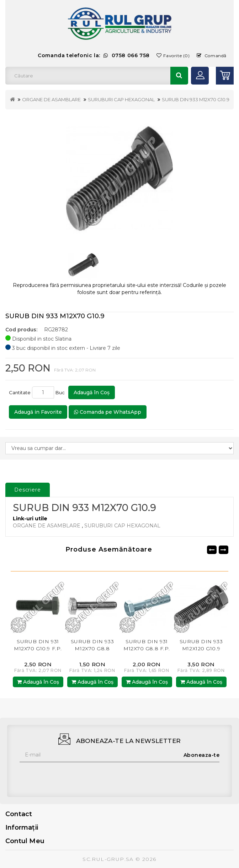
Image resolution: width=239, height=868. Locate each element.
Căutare (179, 76)
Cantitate (20, 392)
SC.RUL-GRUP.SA (108, 859)
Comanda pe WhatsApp (108, 412)
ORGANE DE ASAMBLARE (51, 99)
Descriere (28, 490)
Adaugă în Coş (92, 392)
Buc (61, 392)
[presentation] (74, 776)
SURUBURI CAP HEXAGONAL (121, 99)
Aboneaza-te (202, 755)
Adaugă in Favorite (38, 412)
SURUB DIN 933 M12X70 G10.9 (196, 99)
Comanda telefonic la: (94, 55)
